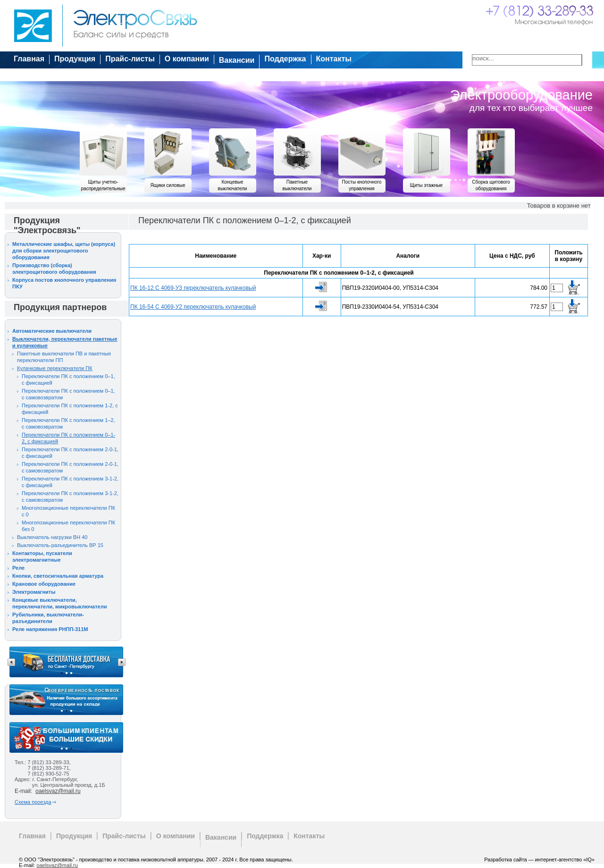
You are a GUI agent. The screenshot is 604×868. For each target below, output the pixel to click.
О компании (187, 59)
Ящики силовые (168, 185)
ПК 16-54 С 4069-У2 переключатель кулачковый (193, 307)
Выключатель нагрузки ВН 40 (52, 537)
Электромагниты (34, 592)
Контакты (334, 59)
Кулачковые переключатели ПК (55, 368)
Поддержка (285, 59)
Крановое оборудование (44, 584)
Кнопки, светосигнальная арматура (58, 576)
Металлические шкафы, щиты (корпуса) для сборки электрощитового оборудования (64, 251)
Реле (18, 568)
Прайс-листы (130, 59)
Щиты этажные (426, 185)
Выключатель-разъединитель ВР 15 (60, 545)
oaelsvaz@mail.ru (58, 791)
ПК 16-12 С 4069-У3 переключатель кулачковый (193, 288)
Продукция (75, 59)
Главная (29, 59)
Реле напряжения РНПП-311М (50, 629)
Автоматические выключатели (52, 331)
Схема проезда (33, 802)
